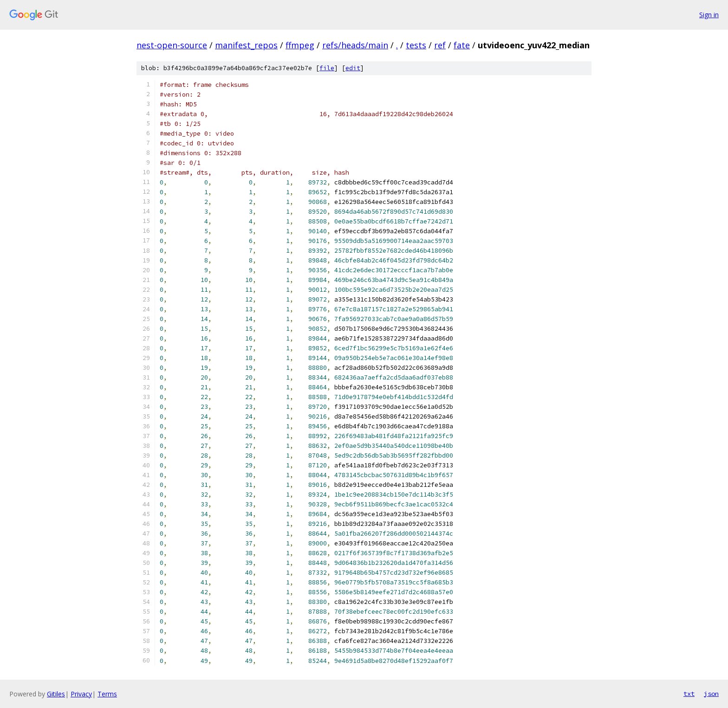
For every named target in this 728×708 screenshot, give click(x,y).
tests (416, 45)
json (711, 694)
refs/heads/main (355, 45)
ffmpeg (300, 45)
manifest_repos (246, 45)
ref (440, 45)
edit (353, 68)
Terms (107, 694)
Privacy (81, 694)
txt (689, 694)
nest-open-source (172, 45)
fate (462, 45)
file (327, 68)
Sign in (709, 15)
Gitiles (56, 694)
